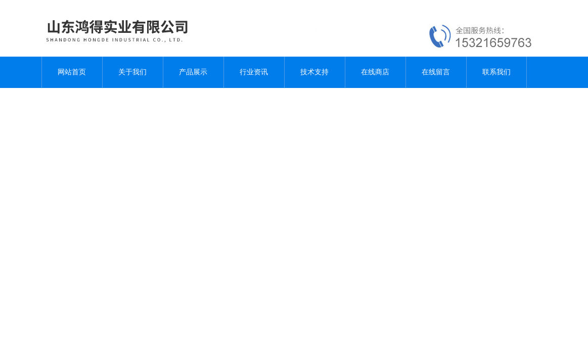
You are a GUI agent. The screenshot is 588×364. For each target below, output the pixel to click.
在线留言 (436, 72)
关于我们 (132, 72)
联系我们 (496, 72)
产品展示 (193, 72)
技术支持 (314, 72)
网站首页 (72, 72)
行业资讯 (254, 72)
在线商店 (375, 72)
